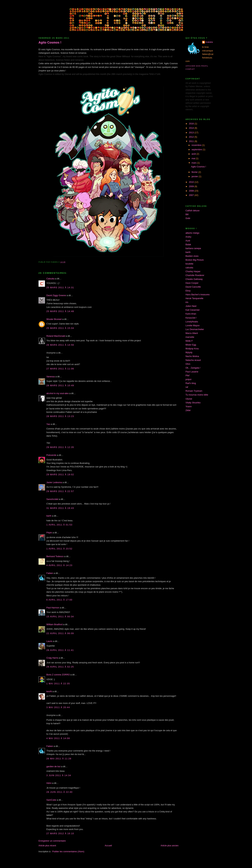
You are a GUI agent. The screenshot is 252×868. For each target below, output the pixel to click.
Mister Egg (191, 345)
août (194, 154)
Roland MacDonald (56, 336)
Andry (188, 237)
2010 (192, 182)
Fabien (50, 573)
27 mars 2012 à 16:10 (60, 834)
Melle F (189, 341)
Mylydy (189, 352)
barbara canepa (193, 248)
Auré (188, 241)
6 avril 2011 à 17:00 (59, 600)
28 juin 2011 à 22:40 (59, 792)
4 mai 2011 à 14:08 (58, 738)
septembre (197, 150)
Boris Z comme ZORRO (58, 675)
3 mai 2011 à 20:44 (58, 707)
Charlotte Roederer (195, 275)
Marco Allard (192, 333)
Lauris (49, 641)
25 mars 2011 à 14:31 (60, 288)
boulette (189, 264)
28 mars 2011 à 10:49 (60, 386)
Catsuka (50, 279)
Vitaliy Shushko (193, 403)
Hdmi (49, 783)
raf (187, 387)
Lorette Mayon (193, 326)
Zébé (188, 410)
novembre (197, 145)
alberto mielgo (192, 233)
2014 (192, 128)
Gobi (188, 218)
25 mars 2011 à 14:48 (60, 311)
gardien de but (53, 767)
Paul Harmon (53, 608)
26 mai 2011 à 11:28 (59, 759)
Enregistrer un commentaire (52, 841)
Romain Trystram (194, 391)
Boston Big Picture (195, 260)
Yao (48, 424)
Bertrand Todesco (55, 556)
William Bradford (55, 624)
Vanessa (51, 377)
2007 (192, 195)
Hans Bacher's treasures (198, 295)
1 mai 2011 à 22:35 (58, 684)
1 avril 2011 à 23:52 (59, 549)
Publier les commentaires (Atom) (68, 852)
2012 (192, 137)
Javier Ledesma (54, 482)
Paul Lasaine (192, 372)
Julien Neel (191, 306)
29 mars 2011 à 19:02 (60, 475)
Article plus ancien (170, 846)
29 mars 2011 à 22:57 (60, 491)
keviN (49, 691)
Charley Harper (193, 271)
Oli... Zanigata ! (193, 368)
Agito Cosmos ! (50, 43)
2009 (192, 186)
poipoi (188, 379)
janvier (195, 177)
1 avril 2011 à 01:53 (59, 525)
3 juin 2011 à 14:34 (59, 775)
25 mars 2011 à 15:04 (60, 328)
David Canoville (193, 287)
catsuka (189, 268)
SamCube (51, 800)
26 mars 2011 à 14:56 (60, 345)
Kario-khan (191, 314)
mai (194, 158)
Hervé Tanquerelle (194, 298)
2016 (192, 124)
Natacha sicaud (193, 360)
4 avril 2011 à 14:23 (59, 565)
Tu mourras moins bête (197, 395)
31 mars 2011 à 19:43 (60, 508)
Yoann (189, 407)
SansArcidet (52, 499)
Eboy (188, 291)
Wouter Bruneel (54, 319)
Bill (187, 214)
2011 (192, 141)
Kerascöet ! (191, 318)
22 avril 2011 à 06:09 (60, 633)
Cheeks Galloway (194, 279)
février (195, 172)
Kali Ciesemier (193, 310)
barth (49, 516)
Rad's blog (191, 383)
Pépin (49, 533)
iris (187, 302)
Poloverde (51, 455)
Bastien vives (192, 256)
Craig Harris (52, 658)
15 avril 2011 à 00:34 (60, 617)
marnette (190, 337)
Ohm (188, 364)
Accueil (108, 846)
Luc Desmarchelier (195, 329)
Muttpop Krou (192, 349)
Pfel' (188, 376)
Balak (188, 245)
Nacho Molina (192, 356)
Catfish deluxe (192, 211)
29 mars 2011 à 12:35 (60, 447)
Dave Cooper (192, 283)
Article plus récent (47, 846)
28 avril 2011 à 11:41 (60, 650)
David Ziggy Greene (56, 295)
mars (194, 163)
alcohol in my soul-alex (58, 393)
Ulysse (189, 399)
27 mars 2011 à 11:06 (60, 369)
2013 (192, 133)
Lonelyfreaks (192, 322)
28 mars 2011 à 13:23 (60, 416)
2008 (192, 191)
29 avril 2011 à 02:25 (60, 667)
